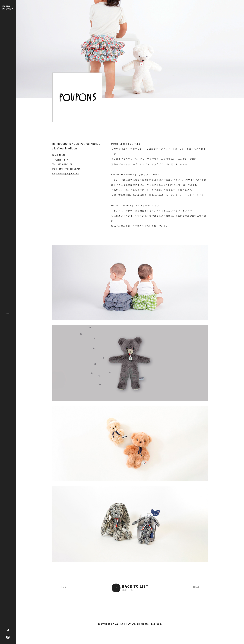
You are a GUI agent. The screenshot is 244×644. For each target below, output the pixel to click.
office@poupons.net (70, 169)
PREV (63, 587)
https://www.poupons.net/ (66, 173)
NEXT (197, 587)
